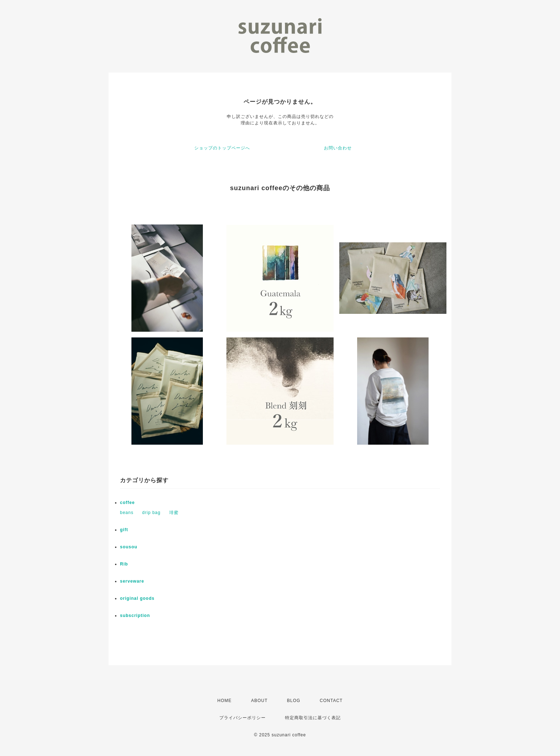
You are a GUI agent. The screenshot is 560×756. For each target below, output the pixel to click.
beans (127, 513)
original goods (137, 598)
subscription (135, 616)
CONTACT (331, 701)
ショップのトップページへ (222, 148)
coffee (127, 503)
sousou (129, 547)
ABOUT (259, 701)
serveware (132, 581)
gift (124, 530)
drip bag (151, 513)
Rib (124, 564)
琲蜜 (174, 513)
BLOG (294, 701)
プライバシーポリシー (242, 718)
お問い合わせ (338, 148)
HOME (225, 701)
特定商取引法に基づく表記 (313, 718)
